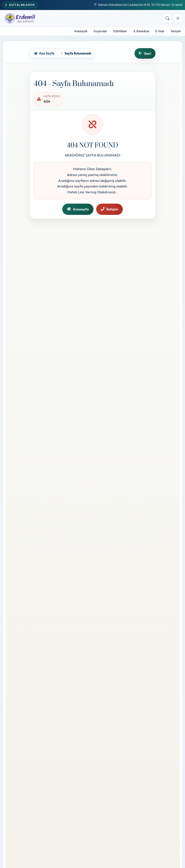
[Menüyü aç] (178, 18)
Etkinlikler (120, 31)
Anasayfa (81, 31)
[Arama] (167, 18)
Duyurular (100, 31)
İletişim (176, 31)
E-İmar (160, 31)
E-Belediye (141, 31)
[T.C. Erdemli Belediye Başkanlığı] (20, 18)
